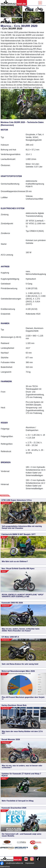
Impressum (30, 863)
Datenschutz (5, 867)
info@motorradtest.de (15, 863)
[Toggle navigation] (40, 3)
